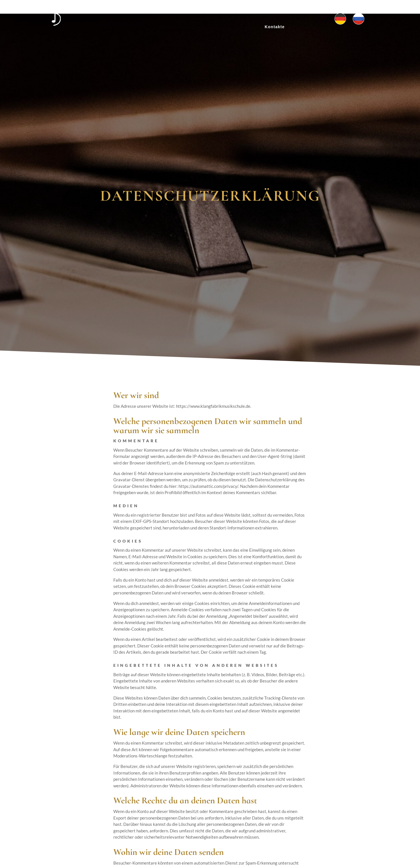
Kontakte (275, 27)
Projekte (213, 11)
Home (160, 11)
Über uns (185, 11)
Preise (238, 11)
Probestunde (268, 11)
